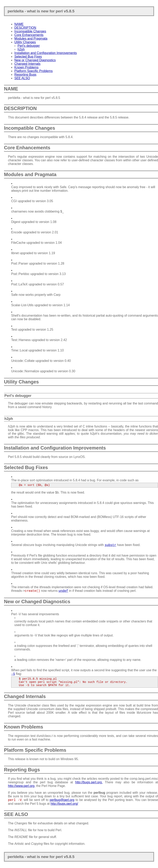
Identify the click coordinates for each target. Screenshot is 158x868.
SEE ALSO (22, 78)
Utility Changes (25, 42)
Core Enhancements (29, 35)
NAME (19, 24)
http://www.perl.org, (22, 786)
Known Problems (26, 67)
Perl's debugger (29, 46)
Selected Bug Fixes (28, 57)
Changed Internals (27, 64)
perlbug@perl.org (62, 800)
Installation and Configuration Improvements (46, 53)
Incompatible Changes (30, 31)
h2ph (21, 49)
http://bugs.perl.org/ (64, 804)
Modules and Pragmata (31, 39)
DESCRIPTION (25, 28)
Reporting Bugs (25, 75)
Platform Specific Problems (34, 71)
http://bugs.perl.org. (89, 782)
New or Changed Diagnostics (35, 60)
